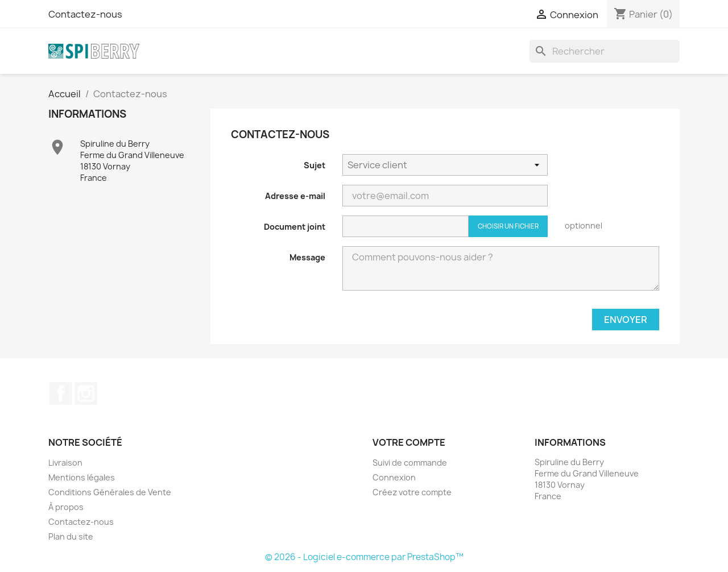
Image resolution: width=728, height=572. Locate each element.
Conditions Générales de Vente (110, 492)
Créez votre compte (412, 492)
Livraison (65, 463)
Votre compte (409, 442)
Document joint (295, 227)
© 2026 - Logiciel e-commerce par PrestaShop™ (364, 557)
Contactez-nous (85, 14)
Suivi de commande (410, 463)
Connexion (394, 477)
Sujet (315, 165)
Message (307, 257)
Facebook (61, 393)
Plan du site (71, 536)
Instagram (86, 393)
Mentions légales (82, 477)
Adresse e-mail (295, 196)
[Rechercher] (605, 51)
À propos (66, 507)
